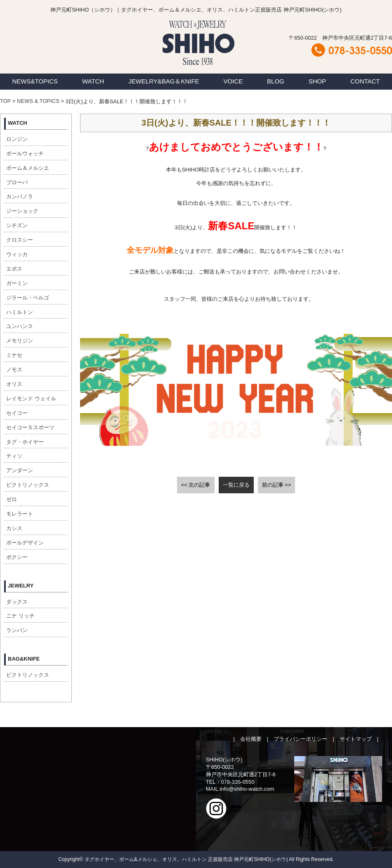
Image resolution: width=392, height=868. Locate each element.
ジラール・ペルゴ (28, 298)
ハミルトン (20, 312)
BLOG (276, 81)
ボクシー (17, 557)
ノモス (14, 370)
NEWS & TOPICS (38, 101)
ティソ (14, 456)
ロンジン (17, 139)
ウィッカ (17, 254)
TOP (5, 101)
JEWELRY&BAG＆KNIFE (164, 81)
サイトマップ (356, 739)
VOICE (233, 81)
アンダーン (20, 470)
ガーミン (17, 283)
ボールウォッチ (25, 153)
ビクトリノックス (28, 485)
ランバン (17, 630)
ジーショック (22, 211)
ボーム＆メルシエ (28, 168)
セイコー (17, 413)
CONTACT (365, 81)
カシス (14, 528)
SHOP (318, 81)
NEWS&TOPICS (35, 81)
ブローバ (17, 182)
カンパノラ (20, 196)
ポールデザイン (25, 543)
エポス (14, 269)
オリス (14, 384)
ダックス (17, 602)
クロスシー (20, 240)
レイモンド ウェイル (31, 398)
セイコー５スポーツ (30, 427)
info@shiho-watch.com (247, 789)
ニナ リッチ (20, 616)
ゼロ (12, 499)
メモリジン (20, 341)
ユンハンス (20, 326)
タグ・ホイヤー (25, 442)
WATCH (93, 81)
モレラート (20, 514)
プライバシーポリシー (300, 739)
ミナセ (14, 355)
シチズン (17, 225)
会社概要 (251, 739)
